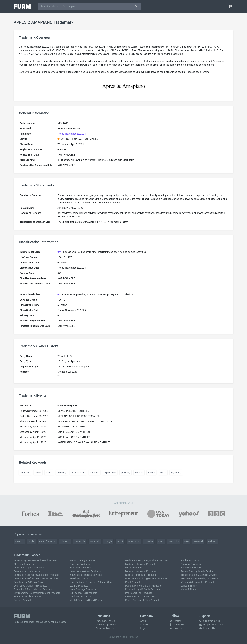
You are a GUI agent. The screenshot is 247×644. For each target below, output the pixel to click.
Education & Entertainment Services (33, 589)
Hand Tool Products (80, 568)
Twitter (175, 621)
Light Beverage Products (83, 589)
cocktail (139, 472)
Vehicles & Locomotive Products (198, 582)
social (163, 472)
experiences (110, 472)
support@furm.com (212, 625)
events (151, 472)
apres (38, 472)
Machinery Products (80, 596)
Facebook (95, 541)
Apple (31, 541)
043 (60, 294)
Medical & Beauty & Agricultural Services (146, 560)
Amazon (19, 541)
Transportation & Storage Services (199, 575)
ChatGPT (65, 541)
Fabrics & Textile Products (27, 596)
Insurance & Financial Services (86, 575)
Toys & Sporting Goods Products (198, 571)
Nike (186, 541)
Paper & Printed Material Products (143, 586)
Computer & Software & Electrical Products (36, 575)
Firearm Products (23, 600)
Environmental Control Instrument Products (37, 593)
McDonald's (134, 541)
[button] (231, 6)
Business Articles (105, 628)
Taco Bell (198, 541)
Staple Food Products (192, 568)
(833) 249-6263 (210, 621)
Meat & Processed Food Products (87, 600)
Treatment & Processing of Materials (200, 578)
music (49, 472)
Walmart (212, 541)
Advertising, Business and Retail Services (35, 560)
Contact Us (207, 628)
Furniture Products (80, 564)
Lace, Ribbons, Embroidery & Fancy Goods (92, 582)
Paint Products (133, 582)
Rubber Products (190, 560)
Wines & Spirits (189, 586)
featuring (62, 472)
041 (60, 252)
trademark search (33, 622)
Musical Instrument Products (141, 571)
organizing (176, 472)
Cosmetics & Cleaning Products (30, 586)
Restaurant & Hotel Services (140, 596)
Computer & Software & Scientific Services (36, 578)
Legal (143, 628)
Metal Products (133, 568)
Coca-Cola (80, 541)
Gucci (120, 541)
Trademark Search (105, 621)
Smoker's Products (191, 564)
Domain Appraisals (106, 625)
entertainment (78, 472)
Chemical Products (24, 564)
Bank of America (47, 541)
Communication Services (27, 571)
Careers (144, 625)
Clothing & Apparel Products (29, 568)
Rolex (161, 541)
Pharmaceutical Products (139, 593)
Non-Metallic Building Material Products (146, 578)
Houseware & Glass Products (85, 571)
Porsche (149, 541)
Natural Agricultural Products (141, 575)
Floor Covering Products (82, 560)
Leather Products (79, 586)
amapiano (25, 472)
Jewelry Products (79, 578)
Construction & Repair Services (30, 582)
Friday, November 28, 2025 (72, 134)
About (143, 621)
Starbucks (174, 541)
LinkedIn (176, 628)
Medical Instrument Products (141, 564)
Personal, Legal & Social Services (142, 589)
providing (125, 472)
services (95, 472)
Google (108, 541)
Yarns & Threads (190, 589)
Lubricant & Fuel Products (83, 593)
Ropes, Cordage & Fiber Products (143, 600)
